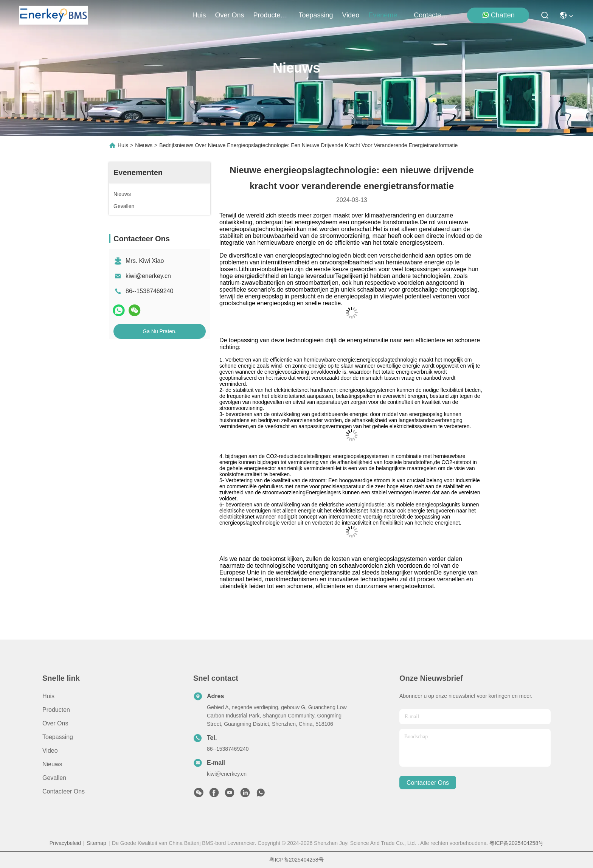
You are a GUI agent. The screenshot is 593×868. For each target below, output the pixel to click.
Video (50, 751)
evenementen (387, 15)
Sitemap (96, 843)
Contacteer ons (64, 791)
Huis (199, 15)
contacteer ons (432, 15)
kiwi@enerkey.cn (148, 276)
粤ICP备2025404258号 (516, 843)
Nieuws (144, 145)
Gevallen (54, 778)
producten (272, 15)
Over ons (55, 723)
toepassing (316, 15)
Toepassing (58, 737)
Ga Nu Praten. (160, 331)
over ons (230, 15)
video (351, 15)
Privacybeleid (65, 843)
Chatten (498, 15)
